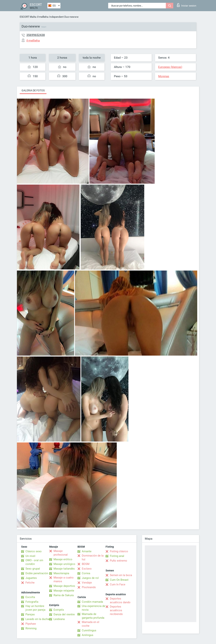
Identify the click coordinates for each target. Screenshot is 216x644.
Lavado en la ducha (37, 619)
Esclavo (87, 569)
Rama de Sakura (64, 595)
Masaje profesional (61, 553)
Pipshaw (31, 624)
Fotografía (32, 602)
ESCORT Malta (28, 17)
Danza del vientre (64, 614)
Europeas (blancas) (170, 67)
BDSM (86, 564)
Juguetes (31, 578)
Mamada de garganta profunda (93, 616)
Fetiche (30, 583)
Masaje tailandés (64, 569)
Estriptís (59, 610)
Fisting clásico (119, 551)
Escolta (30, 597)
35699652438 (36, 35)
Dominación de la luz (93, 557)
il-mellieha (43, 17)
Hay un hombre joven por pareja (35, 608)
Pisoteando (89, 587)
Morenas (164, 76)
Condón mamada (92, 602)
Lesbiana (59, 619)
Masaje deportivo (64, 586)
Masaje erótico (63, 559)
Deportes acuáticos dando (120, 600)
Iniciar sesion (187, 5)
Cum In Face (118, 584)
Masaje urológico (64, 564)
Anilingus (88, 635)
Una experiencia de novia (94, 608)
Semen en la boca (121, 575)
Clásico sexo (34, 551)
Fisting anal (117, 556)
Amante (87, 551)
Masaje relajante (64, 591)
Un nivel (30, 556)
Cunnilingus (89, 630)
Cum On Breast (119, 580)
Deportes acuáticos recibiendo (116, 610)
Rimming (31, 628)
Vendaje (87, 583)
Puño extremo (119, 561)
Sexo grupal (33, 569)
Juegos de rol (90, 578)
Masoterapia (61, 573)
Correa (86, 573)
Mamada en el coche (91, 624)
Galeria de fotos (33, 90)
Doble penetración (37, 573)
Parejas (30, 614)
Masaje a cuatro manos (64, 579)
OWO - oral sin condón (34, 562)
